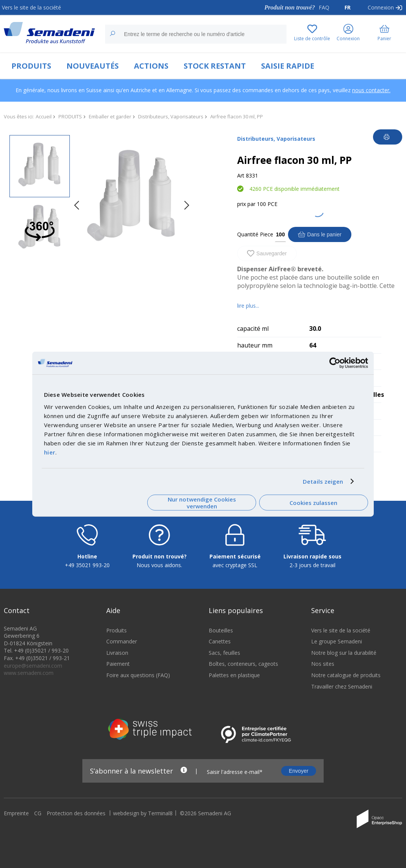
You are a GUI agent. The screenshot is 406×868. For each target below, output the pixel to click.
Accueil (44, 116)
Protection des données (76, 813)
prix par (246, 204)
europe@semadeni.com (33, 666)
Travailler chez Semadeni (342, 686)
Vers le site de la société (31, 7)
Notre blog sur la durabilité (344, 653)
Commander (122, 641)
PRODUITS (31, 66)
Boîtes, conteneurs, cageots (243, 664)
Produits (116, 630)
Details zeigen (323, 481)
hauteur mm (255, 345)
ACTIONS (151, 66)
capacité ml (253, 329)
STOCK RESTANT (215, 66)
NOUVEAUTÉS (93, 66)
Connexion (381, 7)
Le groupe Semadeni (337, 641)
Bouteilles (221, 630)
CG (38, 813)
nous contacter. (371, 90)
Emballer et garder (110, 116)
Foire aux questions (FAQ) (138, 675)
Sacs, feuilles (224, 653)
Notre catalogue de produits (346, 675)
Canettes (220, 641)
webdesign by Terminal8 (143, 813)
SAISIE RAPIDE (288, 66)
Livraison (117, 653)
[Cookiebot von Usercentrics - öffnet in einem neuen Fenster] (335, 363)
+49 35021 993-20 (87, 565)
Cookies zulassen (313, 503)
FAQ (324, 7)
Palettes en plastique (234, 675)
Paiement (118, 664)
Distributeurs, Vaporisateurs (171, 116)
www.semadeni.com (29, 673)
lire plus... (248, 306)
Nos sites (323, 664)
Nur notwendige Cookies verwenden (202, 502)
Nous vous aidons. (159, 565)
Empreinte (16, 813)
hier (50, 452)
